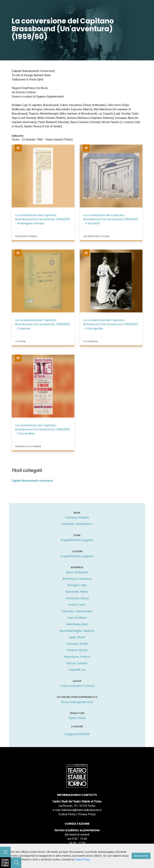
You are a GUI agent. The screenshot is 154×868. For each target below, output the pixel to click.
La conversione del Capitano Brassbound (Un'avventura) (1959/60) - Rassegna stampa (43, 219)
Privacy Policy (87, 814)
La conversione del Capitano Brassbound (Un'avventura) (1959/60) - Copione (43, 324)
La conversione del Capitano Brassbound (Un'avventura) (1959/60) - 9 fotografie (111, 324)
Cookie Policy (67, 814)
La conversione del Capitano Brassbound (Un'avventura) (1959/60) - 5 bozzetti (111, 219)
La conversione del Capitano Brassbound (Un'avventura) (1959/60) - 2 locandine (43, 429)
